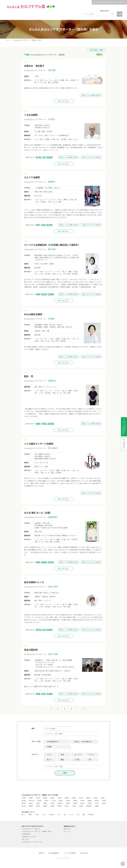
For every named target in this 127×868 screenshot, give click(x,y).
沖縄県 (97, 806)
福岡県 (45, 806)
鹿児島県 (89, 806)
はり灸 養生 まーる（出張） (38, 513)
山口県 (97, 803)
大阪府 (38, 803)
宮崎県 (81, 806)
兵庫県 (45, 803)
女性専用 (91, 815)
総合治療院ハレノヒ (34, 582)
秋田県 (52, 798)
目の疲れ (52, 815)
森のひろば (67, 829)
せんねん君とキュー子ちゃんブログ (32, 842)
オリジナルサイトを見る (92, 157)
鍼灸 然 (29, 376)
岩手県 (38, 798)
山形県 (59, 798)
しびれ (44, 815)
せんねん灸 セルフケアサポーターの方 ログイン (109, 2)
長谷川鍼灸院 (31, 650)
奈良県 (52, 803)
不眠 (65, 815)
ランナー (92, 754)
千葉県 (103, 798)
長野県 (75, 801)
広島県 (90, 803)
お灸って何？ (26, 839)
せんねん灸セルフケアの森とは (31, 829)
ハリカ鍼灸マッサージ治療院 (39, 444)
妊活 (62, 754)
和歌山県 (60, 803)
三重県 (104, 801)
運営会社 (42, 853)
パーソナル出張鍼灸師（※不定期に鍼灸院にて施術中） (52, 245)
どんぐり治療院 (32, 177)
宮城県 (45, 798)
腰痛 (62, 760)
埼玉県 (95, 798)
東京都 (24, 801)
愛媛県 (31, 806)
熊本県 (67, 806)
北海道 (24, 798)
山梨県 (68, 801)
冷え (90, 760)
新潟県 (39, 801)
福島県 (67, 798)
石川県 (54, 801)
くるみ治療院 (31, 115)
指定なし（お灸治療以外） (83, 742)
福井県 (61, 801)
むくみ (71, 815)
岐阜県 (82, 801)
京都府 (31, 803)
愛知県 (97, 801)
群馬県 (88, 798)
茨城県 (74, 798)
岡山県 (82, 803)
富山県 (46, 801)
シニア (49, 754)
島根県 (75, 803)
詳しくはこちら (63, 101)
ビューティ (78, 754)
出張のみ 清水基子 (34, 66)
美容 (84, 815)
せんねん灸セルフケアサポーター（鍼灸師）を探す (37, 831)
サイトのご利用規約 (70, 853)
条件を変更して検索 (96, 50)
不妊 (78, 815)
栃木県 (81, 798)
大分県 (74, 806)
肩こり (49, 760)
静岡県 (90, 801)
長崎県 (59, 806)
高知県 (38, 806)
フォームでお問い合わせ (92, 95)
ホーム (8, 40)
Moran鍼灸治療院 (33, 314)
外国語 (49, 747)
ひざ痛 (77, 760)
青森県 (31, 798)
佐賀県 (52, 806)
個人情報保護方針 (54, 853)
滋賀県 (24, 803)
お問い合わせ (105, 11)
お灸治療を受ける (53, 742)
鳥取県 (68, 803)
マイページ (67, 831)
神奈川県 (31, 801)
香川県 (24, 806)
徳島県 (104, 803)
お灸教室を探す (26, 834)
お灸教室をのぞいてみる (29, 837)
